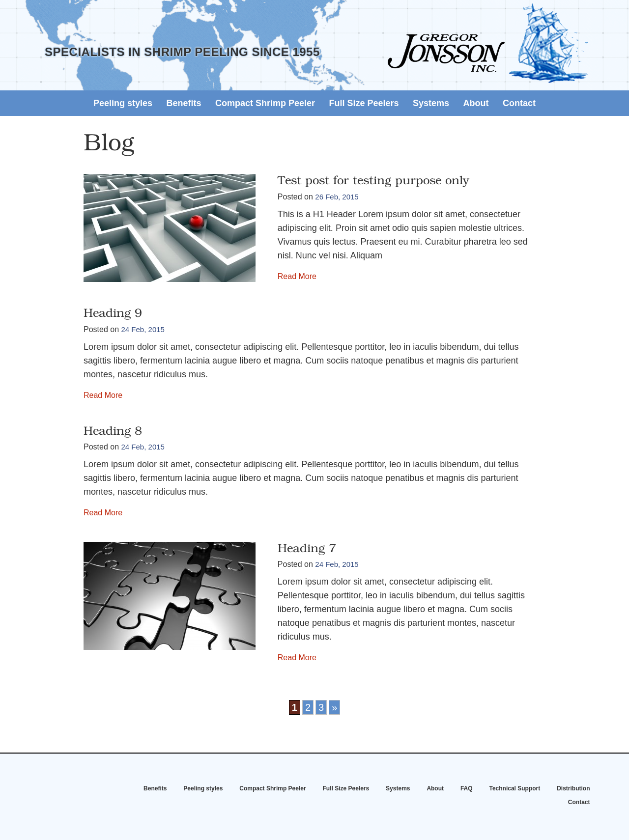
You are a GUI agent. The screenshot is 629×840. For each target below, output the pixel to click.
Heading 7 (307, 549)
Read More (297, 276)
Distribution (573, 788)
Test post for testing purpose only (373, 181)
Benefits (184, 103)
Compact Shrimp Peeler (265, 103)
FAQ (467, 788)
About (476, 103)
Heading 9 (113, 314)
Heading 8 (113, 432)
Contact (519, 103)
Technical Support (515, 788)
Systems (431, 103)
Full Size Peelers (364, 103)
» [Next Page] (334, 707)
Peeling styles (123, 103)
